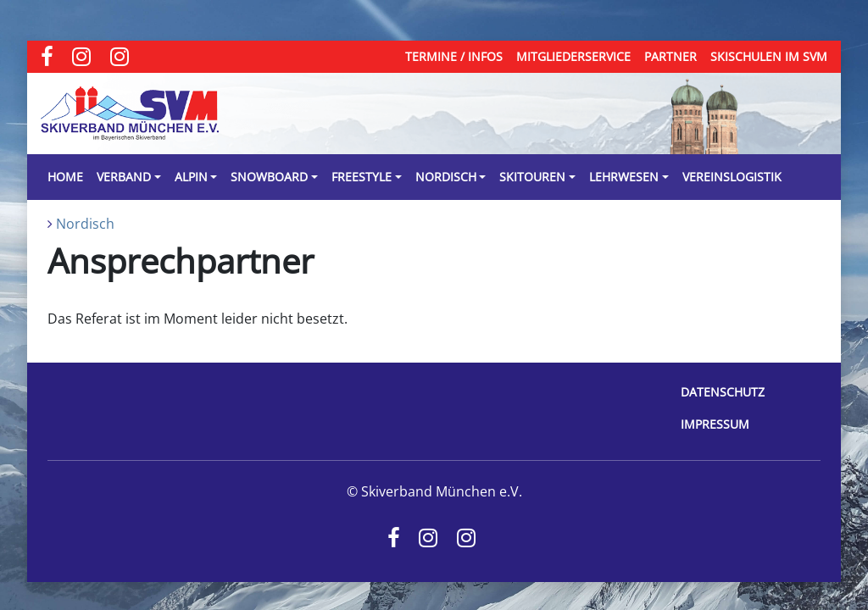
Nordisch (446, 177)
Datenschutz (723, 392)
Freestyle (362, 177)
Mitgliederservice (573, 56)
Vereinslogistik (732, 177)
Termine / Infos (454, 56)
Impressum (715, 424)
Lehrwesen (624, 177)
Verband (124, 177)
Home (65, 177)
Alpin (191, 177)
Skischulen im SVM (769, 56)
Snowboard (269, 177)
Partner (670, 56)
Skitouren (532, 177)
